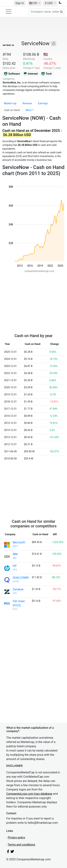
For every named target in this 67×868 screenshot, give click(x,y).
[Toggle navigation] (9, 12)
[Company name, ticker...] (46, 12)
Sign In (20, 3)
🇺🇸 (33, 3)
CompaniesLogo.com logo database (29, 794)
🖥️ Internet (31, 74)
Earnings (43, 103)
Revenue (27, 103)
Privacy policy (16, 837)
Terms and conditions (21, 845)
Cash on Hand (12, 110)
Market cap (10, 103)
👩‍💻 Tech (47, 74)
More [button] (29, 110)
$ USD (49, 3)
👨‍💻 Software (12, 74)
